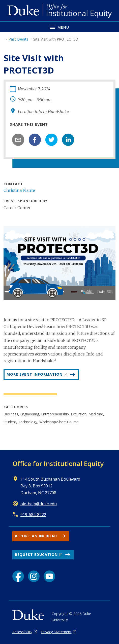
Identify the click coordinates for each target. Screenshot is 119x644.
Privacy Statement (56, 632)
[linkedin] (68, 140)
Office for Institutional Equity (58, 463)
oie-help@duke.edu (39, 504)
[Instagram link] (34, 576)
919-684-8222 (33, 515)
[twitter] (51, 140)
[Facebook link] (18, 576)
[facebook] (35, 140)
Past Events (18, 39)
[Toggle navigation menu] (59, 27)
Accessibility (22, 632)
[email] (18, 140)
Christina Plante (19, 190)
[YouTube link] (49, 576)
